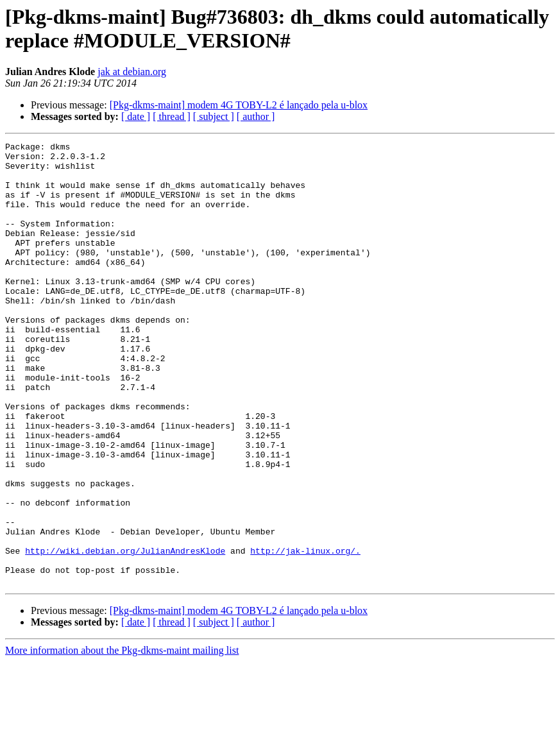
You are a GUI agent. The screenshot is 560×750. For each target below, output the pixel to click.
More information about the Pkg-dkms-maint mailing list (122, 739)
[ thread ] (172, 116)
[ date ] (136, 116)
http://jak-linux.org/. (305, 633)
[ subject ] (214, 116)
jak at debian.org (132, 72)
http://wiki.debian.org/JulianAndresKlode (125, 633)
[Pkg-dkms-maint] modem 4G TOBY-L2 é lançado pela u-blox (239, 105)
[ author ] (256, 116)
